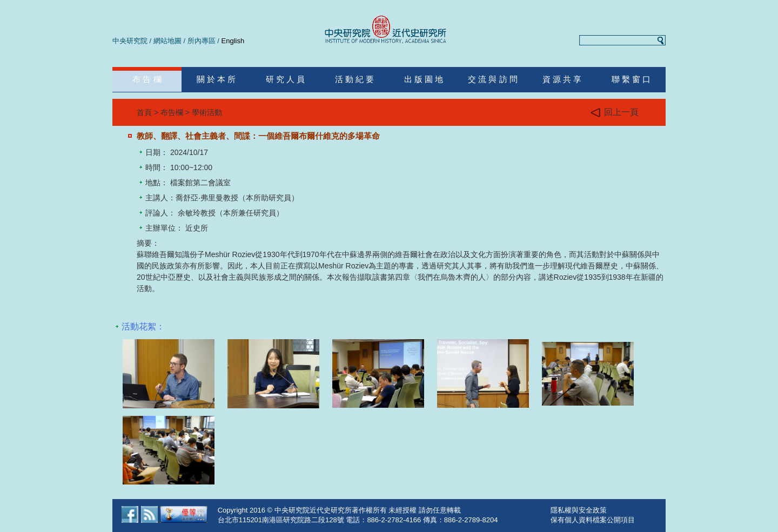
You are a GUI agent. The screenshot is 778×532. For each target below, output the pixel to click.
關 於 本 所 (216, 79)
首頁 (144, 112)
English (233, 41)
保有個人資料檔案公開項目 (593, 520)
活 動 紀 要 (355, 79)
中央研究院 (130, 41)
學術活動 (207, 112)
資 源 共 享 (562, 79)
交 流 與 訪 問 (493, 79)
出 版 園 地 (424, 79)
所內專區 (202, 41)
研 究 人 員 (286, 79)
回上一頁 (615, 113)
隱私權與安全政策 (579, 510)
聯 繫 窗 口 (631, 79)
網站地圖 (167, 41)
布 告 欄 (147, 79)
